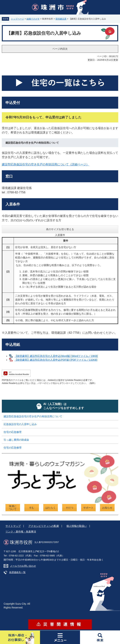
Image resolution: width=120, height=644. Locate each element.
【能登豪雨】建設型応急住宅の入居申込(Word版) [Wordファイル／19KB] (56, 356)
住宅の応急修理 (13, 432)
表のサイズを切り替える (60, 229)
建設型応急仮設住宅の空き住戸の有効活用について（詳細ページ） (45, 164)
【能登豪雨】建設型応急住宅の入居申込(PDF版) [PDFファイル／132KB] (56, 360)
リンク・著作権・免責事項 (21, 532)
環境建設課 (61, 19)
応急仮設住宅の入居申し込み (20, 424)
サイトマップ (13, 526)
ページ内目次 (60, 49)
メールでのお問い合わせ (23, 566)
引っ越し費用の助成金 (16, 440)
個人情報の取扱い (77, 526)
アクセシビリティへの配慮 (44, 526)
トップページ (17, 19)
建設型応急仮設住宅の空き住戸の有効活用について (33, 416)
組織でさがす (33, 19)
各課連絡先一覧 (17, 572)
